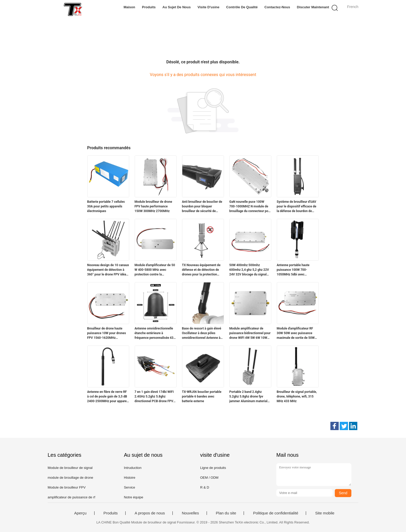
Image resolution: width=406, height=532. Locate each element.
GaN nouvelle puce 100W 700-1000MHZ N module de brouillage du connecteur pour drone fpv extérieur (250, 207)
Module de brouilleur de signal (70, 468)
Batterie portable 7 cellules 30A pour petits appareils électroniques (106, 206)
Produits (149, 7)
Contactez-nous (277, 7)
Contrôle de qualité (242, 7)
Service (129, 487)
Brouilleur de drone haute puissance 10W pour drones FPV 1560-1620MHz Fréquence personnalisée (107, 333)
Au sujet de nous (176, 7)
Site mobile (325, 513)
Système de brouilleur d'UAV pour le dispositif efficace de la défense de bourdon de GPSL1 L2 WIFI (297, 207)
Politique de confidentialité (275, 513)
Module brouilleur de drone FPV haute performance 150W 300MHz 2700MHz (153, 206)
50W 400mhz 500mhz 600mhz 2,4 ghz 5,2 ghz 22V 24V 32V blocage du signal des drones (249, 270)
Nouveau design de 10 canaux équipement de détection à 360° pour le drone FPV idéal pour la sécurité (108, 270)
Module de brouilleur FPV (67, 487)
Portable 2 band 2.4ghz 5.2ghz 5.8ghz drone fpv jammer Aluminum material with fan (248, 397)
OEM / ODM (209, 478)
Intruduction (133, 468)
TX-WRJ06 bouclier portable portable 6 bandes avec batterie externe (202, 396)
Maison (129, 7)
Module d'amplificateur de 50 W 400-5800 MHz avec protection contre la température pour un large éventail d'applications (155, 270)
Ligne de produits (213, 468)
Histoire (129, 478)
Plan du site (226, 513)
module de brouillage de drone (70, 478)
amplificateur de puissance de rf (71, 497)
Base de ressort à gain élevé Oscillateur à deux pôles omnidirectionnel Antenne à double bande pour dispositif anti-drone (202, 333)
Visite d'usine (209, 7)
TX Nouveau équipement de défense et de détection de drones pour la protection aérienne (201, 270)
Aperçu (81, 513)
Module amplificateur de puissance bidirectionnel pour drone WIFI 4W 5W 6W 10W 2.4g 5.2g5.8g (250, 333)
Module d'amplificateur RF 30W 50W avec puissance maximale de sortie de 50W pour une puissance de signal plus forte (297, 333)
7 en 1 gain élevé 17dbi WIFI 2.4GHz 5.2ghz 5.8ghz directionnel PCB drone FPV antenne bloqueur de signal (154, 397)
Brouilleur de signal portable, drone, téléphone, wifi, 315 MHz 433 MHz (297, 396)
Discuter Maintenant (313, 7)
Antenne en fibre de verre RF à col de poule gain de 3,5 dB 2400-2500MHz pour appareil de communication (108, 397)
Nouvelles (190, 513)
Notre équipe (133, 497)
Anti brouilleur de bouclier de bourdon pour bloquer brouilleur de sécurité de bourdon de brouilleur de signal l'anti (202, 207)
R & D (205, 487)
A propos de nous (150, 513)
